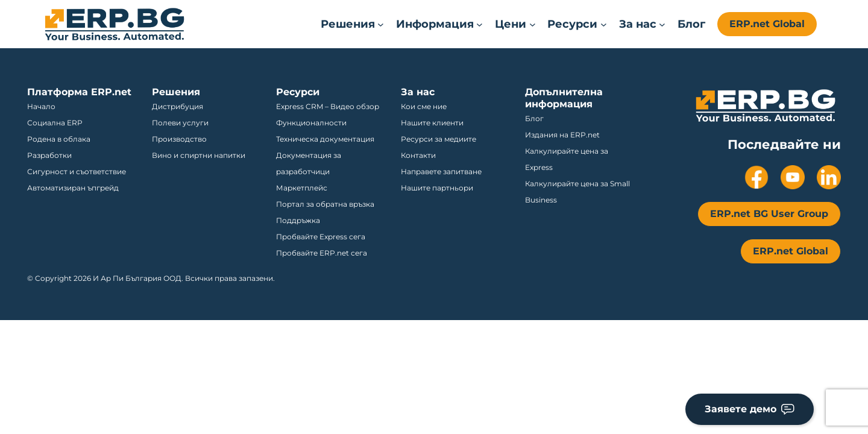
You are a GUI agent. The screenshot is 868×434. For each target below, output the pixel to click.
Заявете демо (750, 409)
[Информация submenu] (439, 24)
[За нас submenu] (642, 24)
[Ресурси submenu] (577, 24)
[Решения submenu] (352, 24)
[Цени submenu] (515, 24)
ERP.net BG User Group (769, 214)
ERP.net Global (767, 24)
